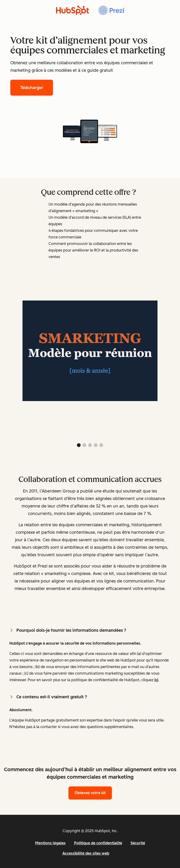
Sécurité (138, 843)
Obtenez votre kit (90, 793)
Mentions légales (50, 843)
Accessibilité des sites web (86, 853)
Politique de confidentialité (98, 843)
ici (156, 680)
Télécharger (32, 88)
